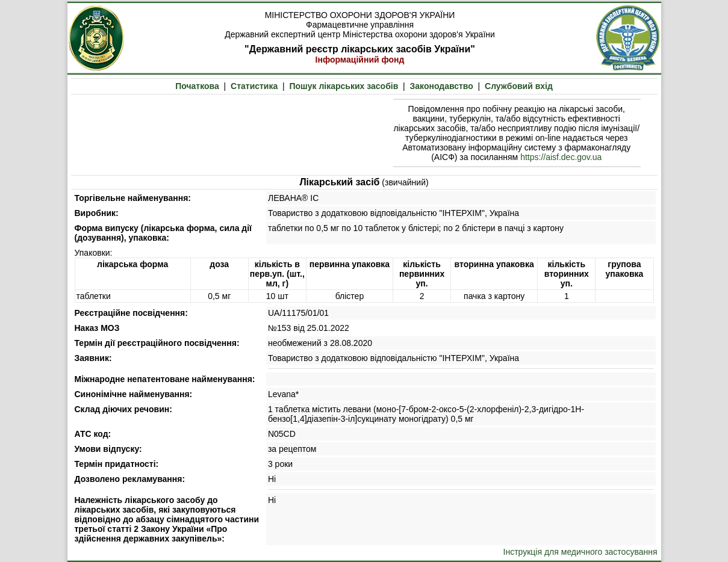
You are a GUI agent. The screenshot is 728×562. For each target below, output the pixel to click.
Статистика (254, 86)
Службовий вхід (519, 86)
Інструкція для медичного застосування (580, 552)
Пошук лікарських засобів (344, 86)
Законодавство (442, 86)
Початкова (197, 86)
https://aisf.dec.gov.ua (561, 157)
